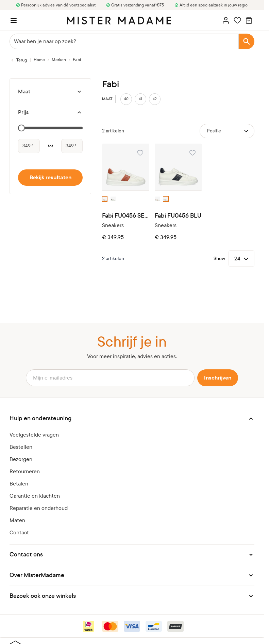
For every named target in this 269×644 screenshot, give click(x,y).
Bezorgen (21, 459)
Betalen (19, 484)
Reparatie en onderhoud (39, 508)
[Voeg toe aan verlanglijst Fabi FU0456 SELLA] (140, 153)
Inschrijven (218, 378)
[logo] (119, 21)
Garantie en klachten (35, 496)
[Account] (226, 20)
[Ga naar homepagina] (39, 60)
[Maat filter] (50, 92)
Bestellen (21, 447)
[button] (132, 419)
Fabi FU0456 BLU (178, 216)
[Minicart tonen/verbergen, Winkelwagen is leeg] (249, 20)
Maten (17, 520)
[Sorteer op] (227, 131)
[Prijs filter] (50, 112)
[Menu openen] (14, 20)
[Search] (247, 41)
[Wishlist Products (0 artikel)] (237, 20)
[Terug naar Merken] (18, 60)
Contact (19, 532)
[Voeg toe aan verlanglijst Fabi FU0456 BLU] (192, 153)
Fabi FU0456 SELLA (126, 216)
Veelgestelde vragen (34, 435)
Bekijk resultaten (51, 178)
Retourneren (25, 471)
